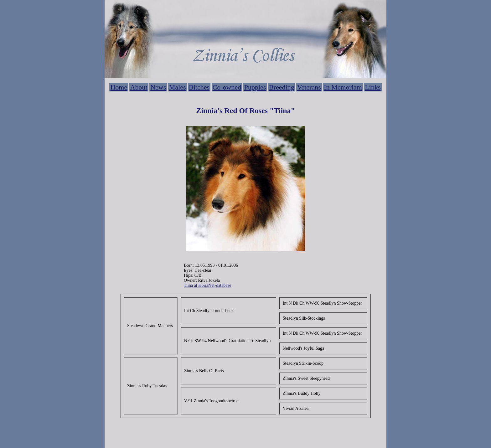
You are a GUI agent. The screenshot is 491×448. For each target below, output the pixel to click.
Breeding (282, 87)
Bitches (199, 87)
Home (119, 87)
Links (373, 87)
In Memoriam (343, 87)
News (158, 87)
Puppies (255, 87)
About (139, 87)
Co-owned (227, 87)
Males (178, 87)
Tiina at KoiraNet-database (207, 285)
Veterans (309, 87)
